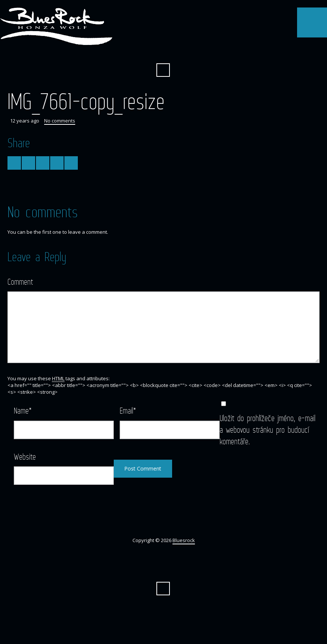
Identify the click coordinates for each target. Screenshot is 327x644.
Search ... (163, 70)
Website (25, 456)
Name (23, 410)
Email (128, 410)
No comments (60, 121)
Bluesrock (184, 540)
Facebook (163, 52)
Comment (20, 282)
